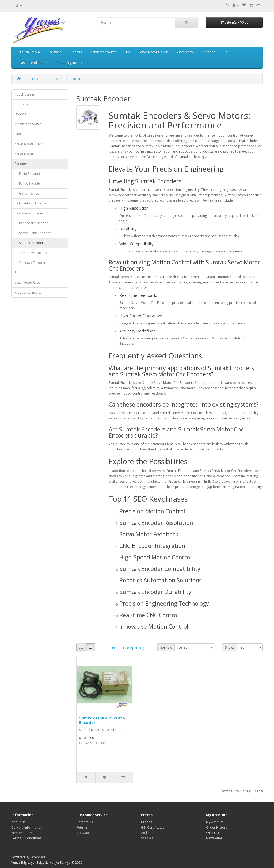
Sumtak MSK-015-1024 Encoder (102, 720)
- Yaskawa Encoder (30, 263)
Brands (146, 822)
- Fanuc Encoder (28, 183)
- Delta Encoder (28, 174)
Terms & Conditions (26, 838)
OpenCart (38, 857)
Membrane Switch (103, 52)
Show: (229, 647)
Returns (82, 827)
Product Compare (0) (128, 648)
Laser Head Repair (34, 63)
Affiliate (147, 833)
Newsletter (214, 838)
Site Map (83, 833)
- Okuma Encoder (29, 213)
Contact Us (85, 822)
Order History (217, 827)
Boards (76, 52)
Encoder (209, 52)
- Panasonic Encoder (31, 223)
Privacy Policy (21, 833)
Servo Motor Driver (153, 52)
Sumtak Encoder (68, 79)
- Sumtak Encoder (29, 243)
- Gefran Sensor (28, 193)
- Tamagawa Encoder (32, 253)
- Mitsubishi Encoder (31, 203)
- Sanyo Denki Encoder (33, 233)
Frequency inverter (70, 63)
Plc (225, 52)
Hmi (128, 52)
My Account (215, 822)
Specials (147, 838)
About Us (18, 822)
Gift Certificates (153, 827)
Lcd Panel (55, 52)
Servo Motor (185, 52)
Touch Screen (30, 52)
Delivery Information (27, 827)
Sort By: (166, 647)
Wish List (213, 833)
